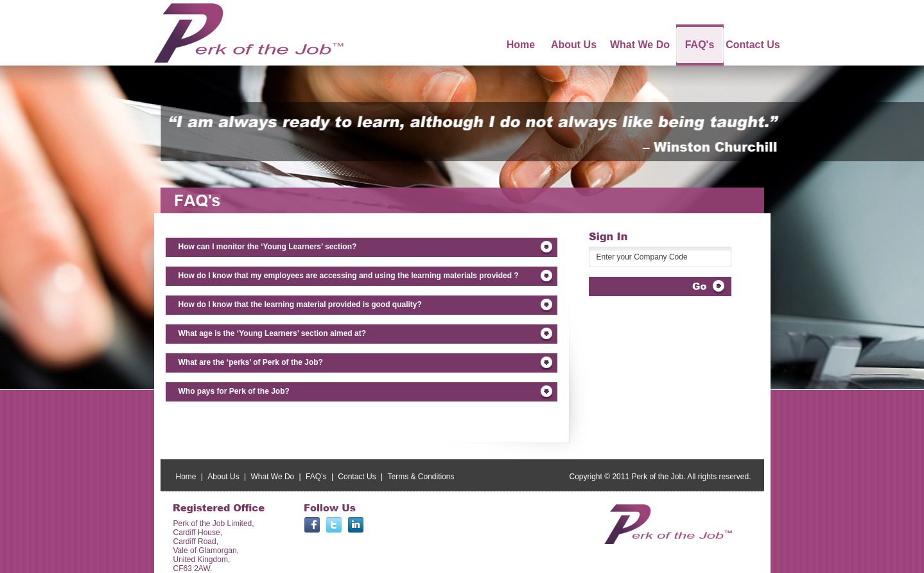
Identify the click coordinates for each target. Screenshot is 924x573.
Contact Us (357, 477)
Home (186, 477)
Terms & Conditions (421, 477)
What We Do (272, 477)
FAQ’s (316, 477)
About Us (223, 477)
